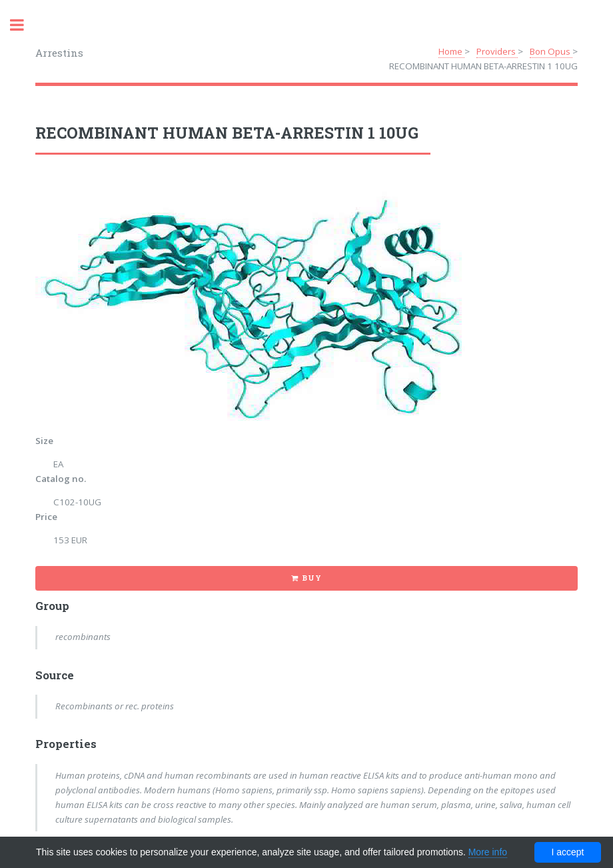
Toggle (24, 25)
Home (451, 51)
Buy (311, 578)
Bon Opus (551, 51)
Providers (497, 51)
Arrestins (59, 53)
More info (488, 852)
